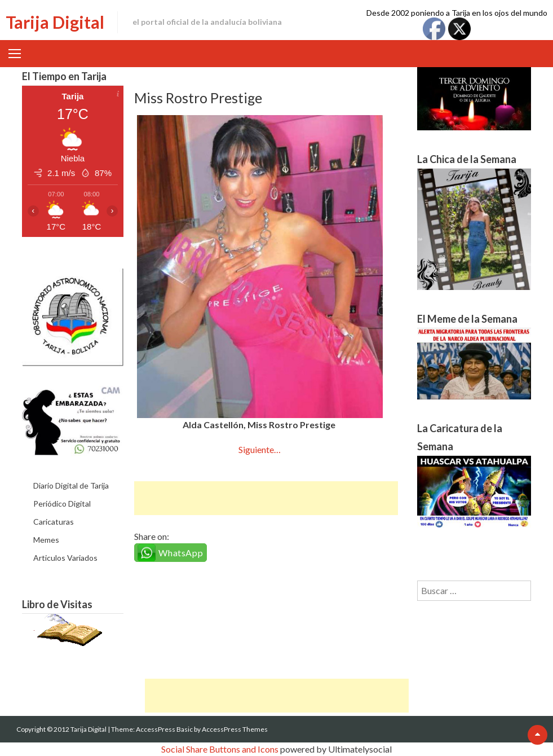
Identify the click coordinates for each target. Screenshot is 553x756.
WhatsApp (181, 553)
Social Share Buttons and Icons (220, 749)
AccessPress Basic (164, 729)
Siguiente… (260, 449)
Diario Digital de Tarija (71, 485)
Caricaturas (54, 522)
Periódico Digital (62, 504)
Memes (46, 540)
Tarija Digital (55, 22)
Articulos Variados (65, 558)
